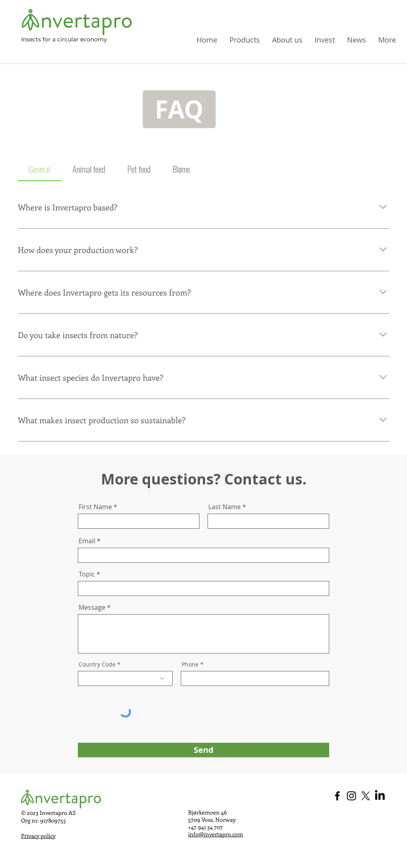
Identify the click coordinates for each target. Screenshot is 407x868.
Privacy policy (38, 836)
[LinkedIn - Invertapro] (380, 796)
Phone (190, 664)
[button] (387, 40)
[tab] (40, 169)
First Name (95, 507)
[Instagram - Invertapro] (351, 796)
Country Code (97, 664)
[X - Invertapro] (366, 796)
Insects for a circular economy (64, 39)
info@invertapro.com (216, 834)
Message (92, 607)
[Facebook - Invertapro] (337, 796)
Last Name (225, 507)
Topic (87, 574)
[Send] (203, 750)
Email (87, 541)
